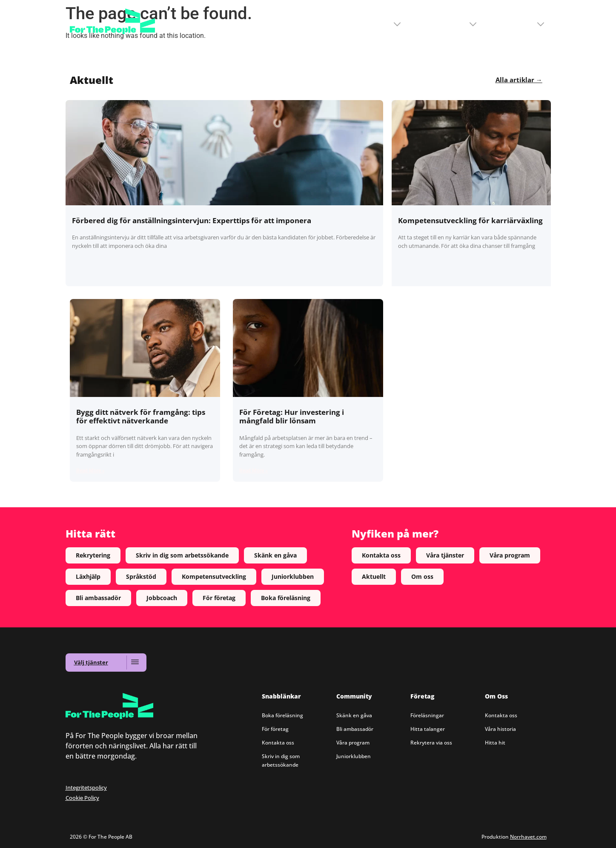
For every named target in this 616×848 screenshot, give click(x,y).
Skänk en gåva (354, 715)
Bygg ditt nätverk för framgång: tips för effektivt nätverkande (141, 416)
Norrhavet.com (528, 837)
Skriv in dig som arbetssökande (281, 760)
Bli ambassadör (355, 729)
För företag (275, 729)
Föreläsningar (427, 715)
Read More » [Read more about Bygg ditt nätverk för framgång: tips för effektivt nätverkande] (90, 471)
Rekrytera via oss (431, 743)
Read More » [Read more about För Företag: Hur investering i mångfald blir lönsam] (254, 471)
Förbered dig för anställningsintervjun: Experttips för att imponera (192, 220)
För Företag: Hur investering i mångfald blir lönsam (292, 416)
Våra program (353, 743)
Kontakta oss (278, 743)
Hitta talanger (428, 729)
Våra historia (500, 729)
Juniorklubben (354, 756)
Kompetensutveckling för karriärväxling (470, 220)
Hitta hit (495, 743)
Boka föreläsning (282, 715)
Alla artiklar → (519, 80)
